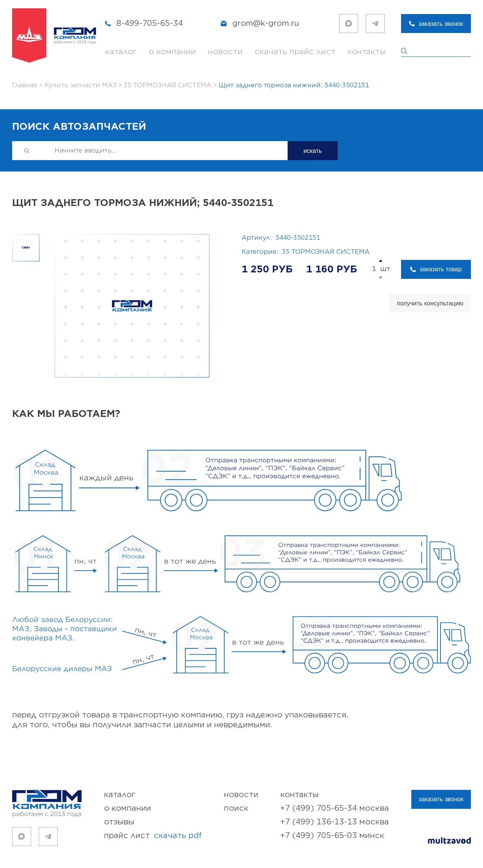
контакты (367, 52)
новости (225, 52)
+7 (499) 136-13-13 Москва (335, 822)
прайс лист (153, 836)
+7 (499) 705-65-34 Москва (335, 808)
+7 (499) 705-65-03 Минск (332, 836)
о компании (172, 52)
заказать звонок (441, 24)
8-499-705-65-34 (150, 23)
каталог (121, 52)
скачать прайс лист (295, 52)
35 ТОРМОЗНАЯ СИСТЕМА (326, 252)
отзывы (119, 822)
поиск (236, 808)
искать (313, 151)
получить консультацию (430, 303)
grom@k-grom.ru (266, 23)
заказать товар (441, 269)
